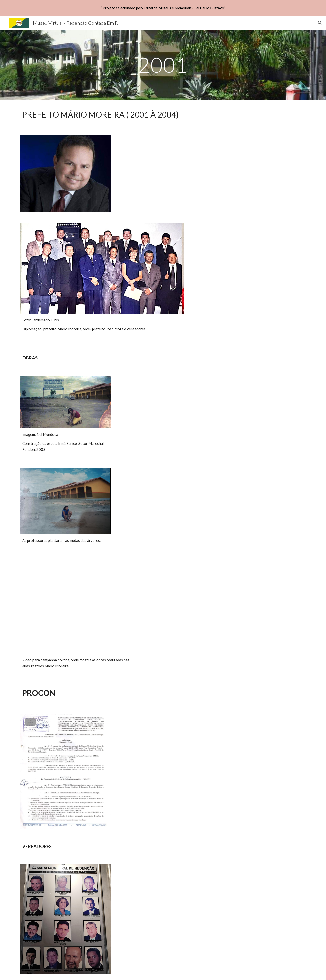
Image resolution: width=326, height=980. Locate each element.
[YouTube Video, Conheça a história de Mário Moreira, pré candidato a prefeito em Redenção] (78, 606)
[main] (163, 65)
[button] (320, 23)
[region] (163, 8)
